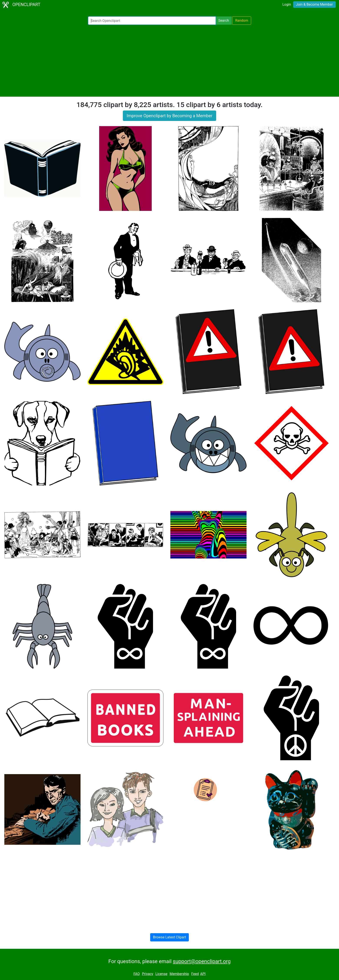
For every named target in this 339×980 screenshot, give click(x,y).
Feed (195, 974)
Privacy (148, 974)
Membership (179, 974)
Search (224, 20)
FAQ (137, 974)
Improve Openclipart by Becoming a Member (169, 116)
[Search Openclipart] (152, 21)
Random (242, 20)
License (161, 974)
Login (287, 4)
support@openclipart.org (202, 961)
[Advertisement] (169, 61)
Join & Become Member (314, 4)
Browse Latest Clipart (170, 937)
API (203, 974)
